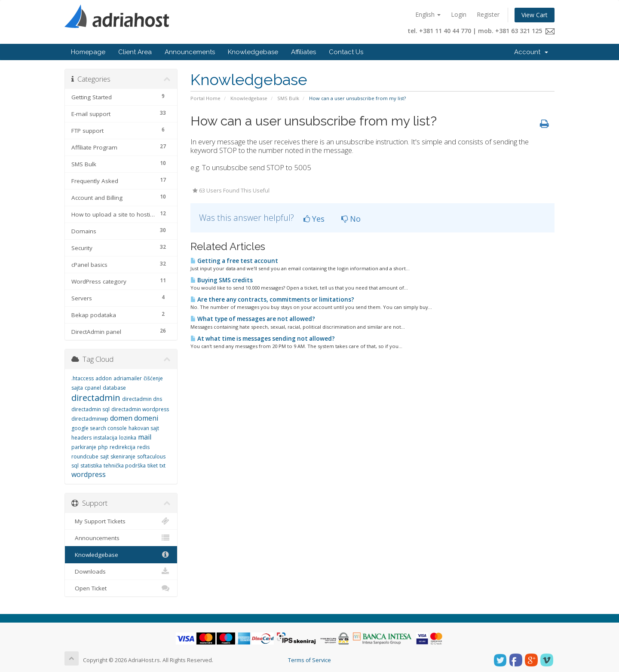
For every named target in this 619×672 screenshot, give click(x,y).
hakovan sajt (144, 428)
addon (104, 378)
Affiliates (303, 52)
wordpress (89, 474)
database (114, 388)
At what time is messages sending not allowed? (263, 339)
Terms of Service (309, 660)
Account (531, 52)
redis (143, 447)
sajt (104, 457)
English (428, 14)
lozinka (128, 438)
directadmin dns (142, 399)
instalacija (105, 438)
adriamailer (128, 378)
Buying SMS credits (222, 280)
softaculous (151, 457)
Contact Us (346, 52)
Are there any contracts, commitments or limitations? (272, 299)
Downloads (121, 571)
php (103, 447)
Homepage (88, 52)
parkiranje (84, 447)
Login (459, 14)
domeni (146, 418)
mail (145, 437)
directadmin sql (90, 409)
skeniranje (123, 457)
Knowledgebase (253, 52)
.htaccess (83, 378)
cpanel (93, 388)
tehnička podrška (125, 466)
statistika (91, 466)
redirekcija (123, 447)
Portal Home (205, 98)
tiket (153, 466)
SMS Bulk (288, 98)
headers (81, 438)
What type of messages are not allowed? (253, 319)
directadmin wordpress (140, 409)
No (351, 219)
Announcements (190, 52)
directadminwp (90, 419)
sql (75, 466)
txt (162, 466)
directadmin (96, 398)
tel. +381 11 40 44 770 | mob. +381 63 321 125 (481, 31)
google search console (99, 428)
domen (121, 418)
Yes (314, 219)
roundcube (85, 457)
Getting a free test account (234, 261)
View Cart (535, 15)
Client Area (135, 52)
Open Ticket (121, 588)
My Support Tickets (121, 521)
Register (488, 14)
